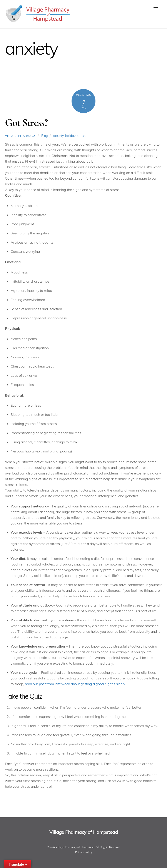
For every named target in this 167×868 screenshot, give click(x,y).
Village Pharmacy (20, 136)
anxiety (58, 136)
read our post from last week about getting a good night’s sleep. (75, 684)
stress (81, 136)
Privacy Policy (84, 852)
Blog (45, 136)
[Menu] (156, 6)
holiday (70, 136)
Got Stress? (26, 123)
